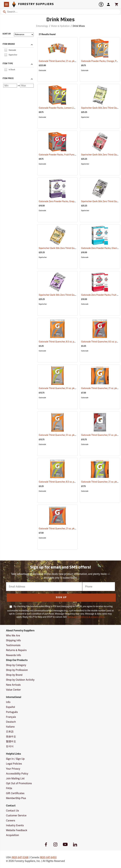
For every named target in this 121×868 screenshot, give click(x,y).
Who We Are (13, 636)
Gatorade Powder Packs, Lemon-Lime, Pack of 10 (68, 108)
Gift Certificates (15, 793)
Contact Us (12, 811)
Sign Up (61, 598)
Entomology (42, 26)
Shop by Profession (17, 670)
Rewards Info (13, 655)
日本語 (10, 732)
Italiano (10, 727)
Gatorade (42, 70)
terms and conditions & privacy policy (86, 617)
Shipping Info (13, 640)
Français (11, 717)
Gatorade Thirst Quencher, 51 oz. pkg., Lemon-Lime (69, 388)
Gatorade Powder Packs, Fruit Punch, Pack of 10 (67, 155)
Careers (11, 821)
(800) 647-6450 (48, 857)
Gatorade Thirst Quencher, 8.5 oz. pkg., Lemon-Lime (69, 482)
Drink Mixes (79, 26)
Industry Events (15, 825)
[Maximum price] (27, 86)
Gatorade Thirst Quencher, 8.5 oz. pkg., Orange (66, 342)
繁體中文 (11, 741)
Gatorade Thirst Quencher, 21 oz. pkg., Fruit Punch (68, 529)
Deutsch (11, 722)
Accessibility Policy (17, 774)
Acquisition (12, 835)
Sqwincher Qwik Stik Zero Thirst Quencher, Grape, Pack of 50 (74, 295)
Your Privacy (13, 769)
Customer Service (16, 815)
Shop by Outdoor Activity (20, 680)
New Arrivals (13, 685)
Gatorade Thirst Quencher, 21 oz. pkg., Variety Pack (68, 61)
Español (10, 707)
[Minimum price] (10, 86)
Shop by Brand (14, 675)
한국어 (10, 746)
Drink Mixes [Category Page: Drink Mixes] (60, 20)
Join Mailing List (15, 778)
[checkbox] (6, 50)
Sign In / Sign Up (15, 759)
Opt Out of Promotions (19, 783)
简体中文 (11, 737)
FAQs (9, 788)
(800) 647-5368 (20, 857)
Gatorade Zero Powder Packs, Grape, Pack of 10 (67, 201)
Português (12, 712)
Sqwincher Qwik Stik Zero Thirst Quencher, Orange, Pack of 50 (74, 248)
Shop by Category (16, 665)
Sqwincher (85, 117)
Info (8, 702)
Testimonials (13, 645)
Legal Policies (14, 764)
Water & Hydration (60, 26)
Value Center (13, 690)
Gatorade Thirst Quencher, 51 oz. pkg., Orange (66, 435)
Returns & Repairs (16, 650)
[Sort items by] (24, 34)
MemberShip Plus (16, 798)
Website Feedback (17, 830)
